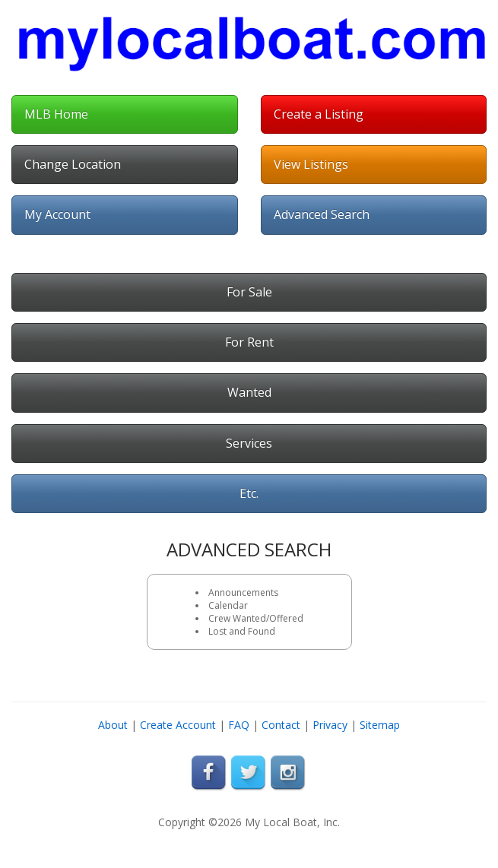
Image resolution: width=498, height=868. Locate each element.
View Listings (311, 164)
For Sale (249, 292)
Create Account (178, 725)
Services (249, 443)
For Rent (249, 342)
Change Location (73, 164)
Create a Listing (319, 114)
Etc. (249, 493)
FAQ (239, 725)
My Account (57, 214)
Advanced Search (322, 214)
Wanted (249, 392)
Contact (281, 725)
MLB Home (56, 114)
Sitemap (380, 725)
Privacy (330, 725)
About (113, 725)
